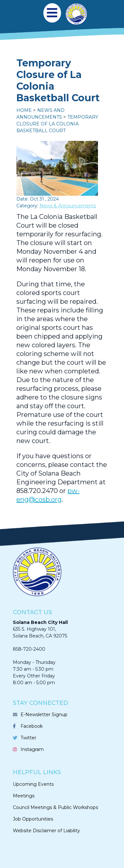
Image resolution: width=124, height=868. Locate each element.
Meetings (24, 796)
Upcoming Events (33, 784)
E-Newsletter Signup (44, 715)
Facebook (32, 726)
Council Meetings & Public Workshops (55, 807)
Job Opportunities (33, 819)
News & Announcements (68, 206)
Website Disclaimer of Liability (46, 831)
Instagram (32, 749)
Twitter (28, 738)
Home (24, 110)
